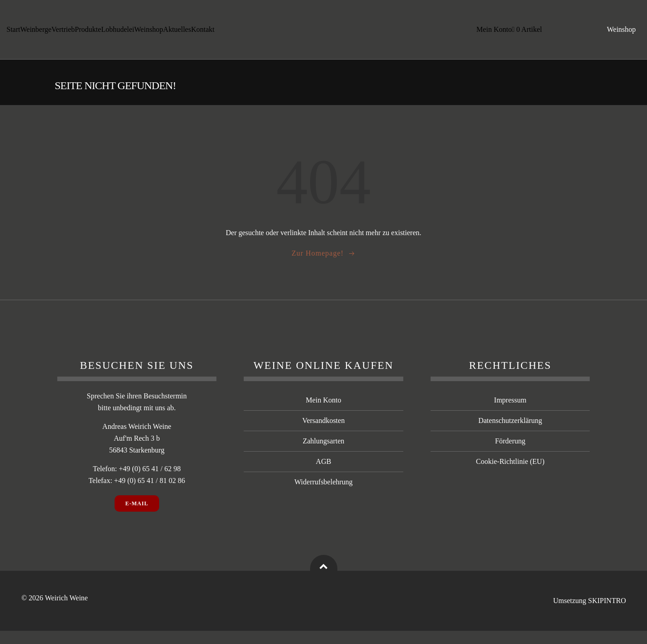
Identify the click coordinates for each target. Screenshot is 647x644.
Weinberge (36, 33)
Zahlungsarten (324, 455)
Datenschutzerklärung (510, 434)
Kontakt (203, 33)
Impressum (510, 414)
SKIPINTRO (607, 614)
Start (14, 33)
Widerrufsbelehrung (323, 496)
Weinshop (149, 33)
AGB (324, 475)
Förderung (510, 455)
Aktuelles (178, 33)
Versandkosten (323, 434)
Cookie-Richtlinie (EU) (510, 475)
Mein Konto (493, 33)
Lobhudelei (118, 33)
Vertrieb (64, 33)
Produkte (88, 33)
